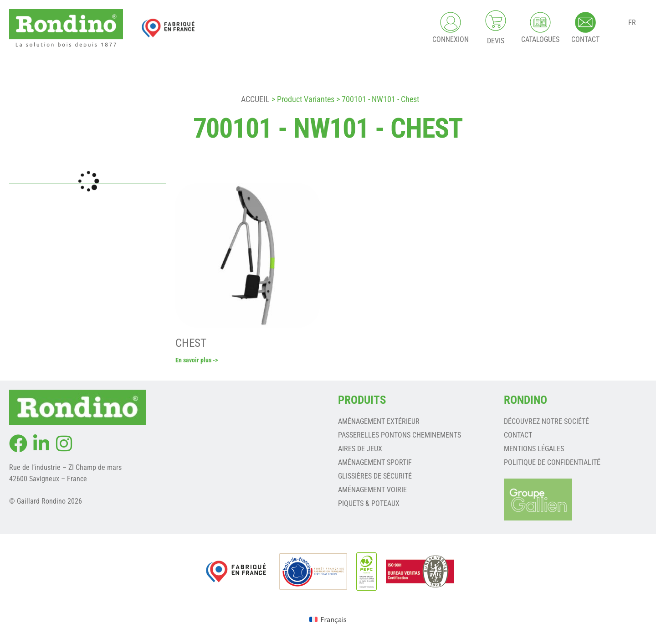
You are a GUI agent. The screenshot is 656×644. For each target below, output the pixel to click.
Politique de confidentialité (552, 463)
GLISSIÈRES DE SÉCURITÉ (375, 477)
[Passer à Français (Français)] (328, 620)
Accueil (255, 99)
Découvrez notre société (546, 422)
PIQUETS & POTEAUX (369, 504)
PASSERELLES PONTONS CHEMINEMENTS (400, 436)
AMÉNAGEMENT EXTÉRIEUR (379, 422)
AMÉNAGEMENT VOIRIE (372, 491)
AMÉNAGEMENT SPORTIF (375, 463)
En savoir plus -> (197, 361)
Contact (518, 436)
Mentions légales (534, 450)
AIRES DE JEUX (360, 450)
